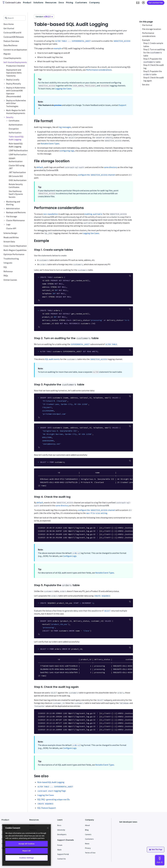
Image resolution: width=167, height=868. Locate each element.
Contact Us (62, 859)
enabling (93, 214)
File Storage (12, 216)
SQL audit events (52, 359)
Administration (13, 208)
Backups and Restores (16, 212)
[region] (27, 845)
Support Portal (63, 854)
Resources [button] (51, 3)
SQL (5, 267)
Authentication (16, 125)
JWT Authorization (17, 172)
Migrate (7, 54)
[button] (138, 3)
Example (146, 40)
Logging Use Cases (63, 89)
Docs (59, 825)
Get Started (9, 28)
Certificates (14, 121)
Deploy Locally (13, 80)
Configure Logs (70, 556)
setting (97, 513)
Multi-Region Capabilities (15, 250)
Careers (88, 834)
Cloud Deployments (12, 58)
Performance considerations (99, 70)
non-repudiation (51, 214)
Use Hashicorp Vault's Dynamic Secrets (16, 194)
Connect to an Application (15, 50)
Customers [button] (81, 3)
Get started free (156, 3)
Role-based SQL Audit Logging (51, 782)
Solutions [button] (38, 3)
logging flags (52, 791)
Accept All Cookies (27, 844)
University (61, 830)
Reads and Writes (11, 237)
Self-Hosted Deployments (15, 62)
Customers (89, 839)
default (40, 167)
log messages (65, 127)
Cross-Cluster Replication (15, 246)
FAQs (6, 276)
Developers (62, 834)
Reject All (26, 851)
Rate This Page (156, 850)
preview (58, 105)
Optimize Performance (14, 254)
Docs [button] (61, 3)
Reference (8, 271)
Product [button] (27, 3)
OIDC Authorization (18, 180)
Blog (87, 830)
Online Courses (10, 280)
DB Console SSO (16, 176)
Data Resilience (10, 45)
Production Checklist (16, 66)
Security (10, 117)
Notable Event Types (50, 143)
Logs (8, 224)
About (87, 825)
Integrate (8, 263)
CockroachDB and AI (12, 33)
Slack (59, 850)
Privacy (88, 848)
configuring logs (67, 151)
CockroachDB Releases (14, 37)
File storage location (152, 29)
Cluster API (11, 228)
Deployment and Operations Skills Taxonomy (14, 73)
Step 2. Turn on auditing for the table (154, 52)
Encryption (14, 129)
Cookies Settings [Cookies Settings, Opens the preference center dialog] (26, 858)
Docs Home (9, 24)
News (87, 844)
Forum (60, 845)
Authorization (15, 133)
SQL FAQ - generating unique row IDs (53, 799)
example (58, 48)
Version (44, 17)
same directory (111, 167)
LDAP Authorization (18, 154)
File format (147, 25)
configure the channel (96, 175)
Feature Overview (11, 41)
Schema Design (10, 233)
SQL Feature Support (47, 808)
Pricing (70, 3)
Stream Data (9, 242)
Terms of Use (90, 853)
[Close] (48, 828)
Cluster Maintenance (15, 220)
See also (146, 85)
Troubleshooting (11, 259)
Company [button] (94, 3)
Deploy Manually (14, 84)
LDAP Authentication (18, 150)
